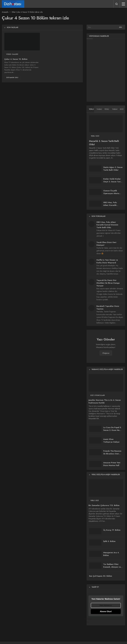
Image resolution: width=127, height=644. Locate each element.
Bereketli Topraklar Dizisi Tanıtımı (108, 308)
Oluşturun (106, 353)
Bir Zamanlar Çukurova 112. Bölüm (104, 505)
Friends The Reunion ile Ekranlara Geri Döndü (112, 454)
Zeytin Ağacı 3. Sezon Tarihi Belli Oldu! (113, 169)
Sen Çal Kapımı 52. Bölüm (101, 576)
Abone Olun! (106, 611)
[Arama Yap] (117, 4)
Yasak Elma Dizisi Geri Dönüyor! (106, 244)
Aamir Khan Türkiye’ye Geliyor (111, 441)
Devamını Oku (12, 78)
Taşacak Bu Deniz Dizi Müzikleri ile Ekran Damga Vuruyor (108, 283)
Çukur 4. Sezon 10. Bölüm (16, 59)
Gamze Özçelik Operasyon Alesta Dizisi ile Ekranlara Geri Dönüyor (111, 195)
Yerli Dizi (95, 136)
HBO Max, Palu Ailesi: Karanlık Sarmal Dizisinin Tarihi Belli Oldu (111, 206)
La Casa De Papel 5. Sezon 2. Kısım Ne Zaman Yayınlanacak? (113, 430)
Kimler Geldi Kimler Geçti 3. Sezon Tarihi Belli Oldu (113, 182)
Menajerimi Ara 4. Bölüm (111, 554)
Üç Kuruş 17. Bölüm (112, 530)
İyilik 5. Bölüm (109, 541)
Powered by (106, 620)
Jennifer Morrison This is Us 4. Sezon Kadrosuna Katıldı (105, 402)
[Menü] (123, 4)
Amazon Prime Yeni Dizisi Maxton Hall (112, 464)
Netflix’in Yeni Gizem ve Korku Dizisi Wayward (107, 261)
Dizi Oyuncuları (98, 395)
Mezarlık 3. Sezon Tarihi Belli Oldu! (104, 143)
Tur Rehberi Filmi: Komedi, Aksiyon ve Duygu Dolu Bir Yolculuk (112, 568)
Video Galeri (12, 54)
